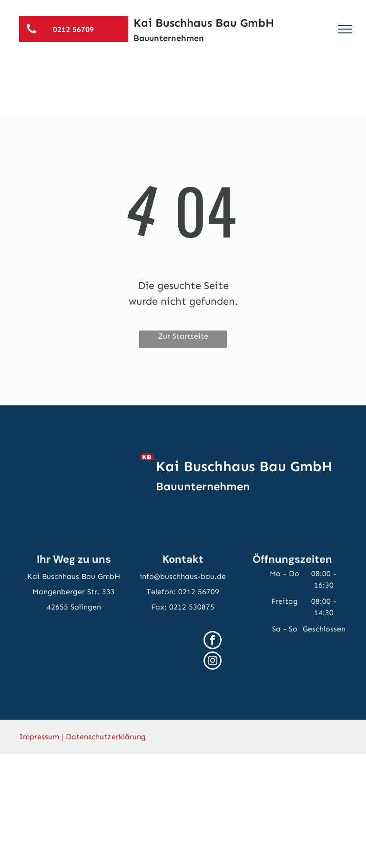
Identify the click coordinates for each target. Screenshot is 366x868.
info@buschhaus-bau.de (183, 576)
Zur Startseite (183, 336)
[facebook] (213, 641)
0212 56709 (199, 592)
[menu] (345, 29)
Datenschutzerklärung (106, 737)
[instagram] (213, 662)
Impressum (39, 737)
